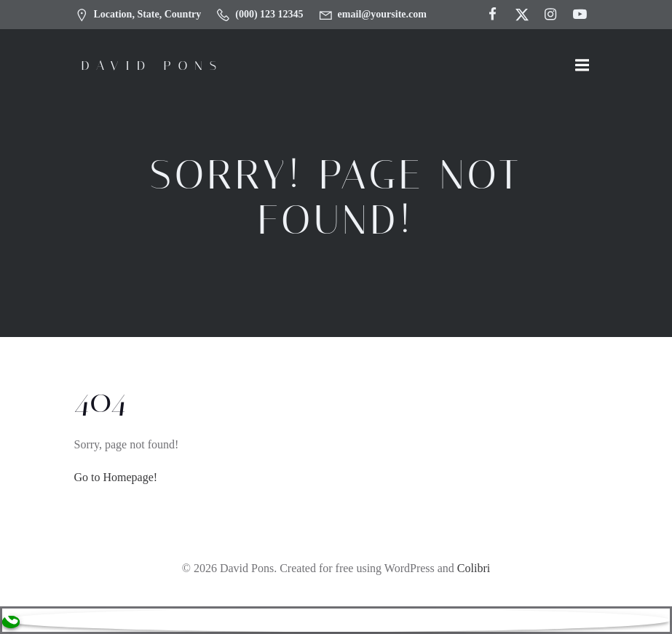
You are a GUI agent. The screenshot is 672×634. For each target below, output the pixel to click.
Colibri (474, 568)
